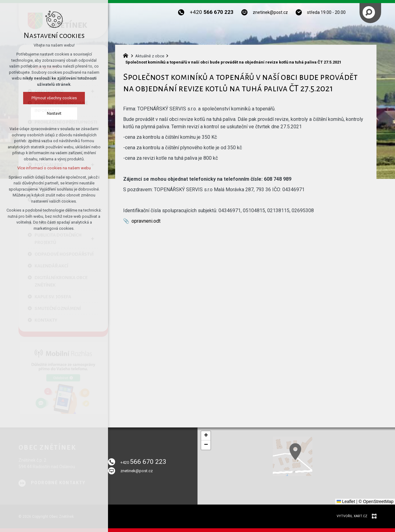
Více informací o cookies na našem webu (51, 168)
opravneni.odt (146, 221)
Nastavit (51, 113)
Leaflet (346, 501)
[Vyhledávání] (369, 12)
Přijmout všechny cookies (51, 98)
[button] (331, 473)
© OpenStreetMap (376, 501)
